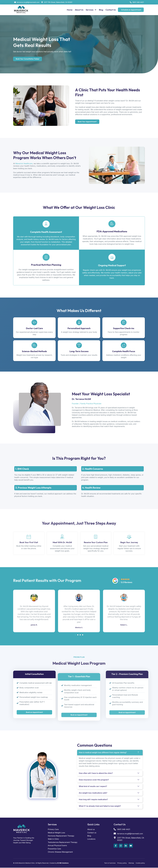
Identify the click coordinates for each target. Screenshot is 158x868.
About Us (79, 10)
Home (70, 10)
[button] (75, 635)
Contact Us (111, 10)
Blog (101, 10)
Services (91, 10)
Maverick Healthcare (24, 164)
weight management (87, 761)
